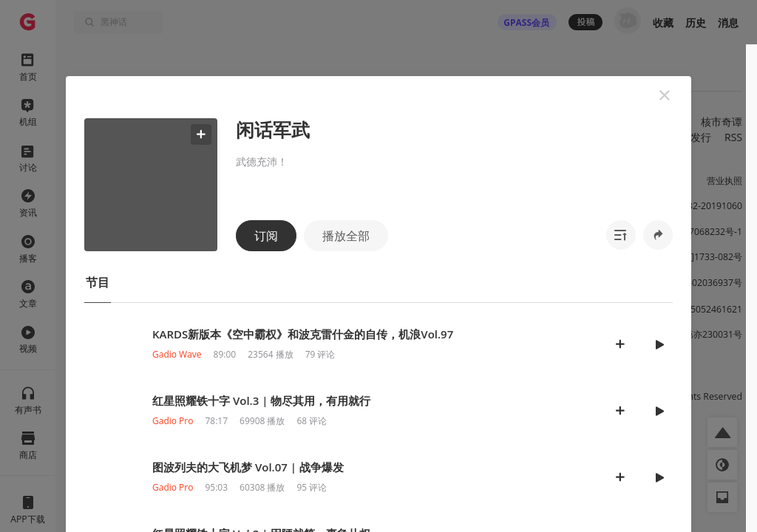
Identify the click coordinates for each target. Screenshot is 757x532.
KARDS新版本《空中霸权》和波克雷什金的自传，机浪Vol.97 (303, 334)
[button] (665, 95)
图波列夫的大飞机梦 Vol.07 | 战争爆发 (248, 467)
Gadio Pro (173, 421)
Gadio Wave (177, 354)
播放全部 (346, 236)
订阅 (266, 236)
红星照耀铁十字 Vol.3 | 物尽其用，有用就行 (261, 400)
